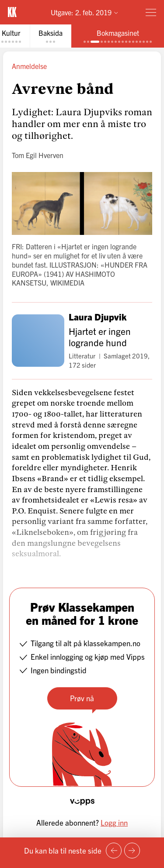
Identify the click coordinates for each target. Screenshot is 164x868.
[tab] (51, 36)
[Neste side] (132, 851)
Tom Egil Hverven (38, 155)
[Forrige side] (114, 851)
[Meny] (151, 12)
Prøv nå (82, 698)
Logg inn (114, 822)
